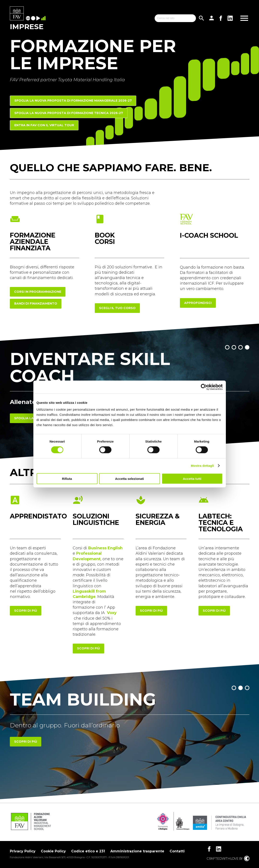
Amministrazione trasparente (137, 851)
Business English (105, 548)
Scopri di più (26, 742)
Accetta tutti (192, 478)
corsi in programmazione (38, 292)
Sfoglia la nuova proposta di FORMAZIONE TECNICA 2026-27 (69, 113)
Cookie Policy (53, 851)
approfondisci (198, 303)
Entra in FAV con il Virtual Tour (44, 125)
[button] (227, 347)
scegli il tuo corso (117, 308)
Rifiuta (67, 478)
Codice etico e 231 (88, 851)
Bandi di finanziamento (36, 303)
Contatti (177, 851)
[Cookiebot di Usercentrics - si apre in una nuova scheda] (204, 387)
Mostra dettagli (202, 466)
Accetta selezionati (129, 478)
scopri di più (26, 611)
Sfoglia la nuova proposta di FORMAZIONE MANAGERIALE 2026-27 (73, 101)
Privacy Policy (23, 851)
